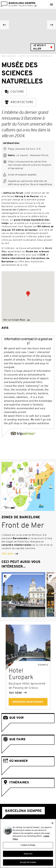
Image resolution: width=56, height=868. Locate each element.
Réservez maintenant (28, 702)
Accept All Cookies (28, 863)
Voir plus (10, 554)
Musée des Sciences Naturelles (36, 56)
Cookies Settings (28, 846)
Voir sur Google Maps (16, 320)
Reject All (28, 854)
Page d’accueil (9, 56)
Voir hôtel (18, 693)
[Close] (52, 824)
